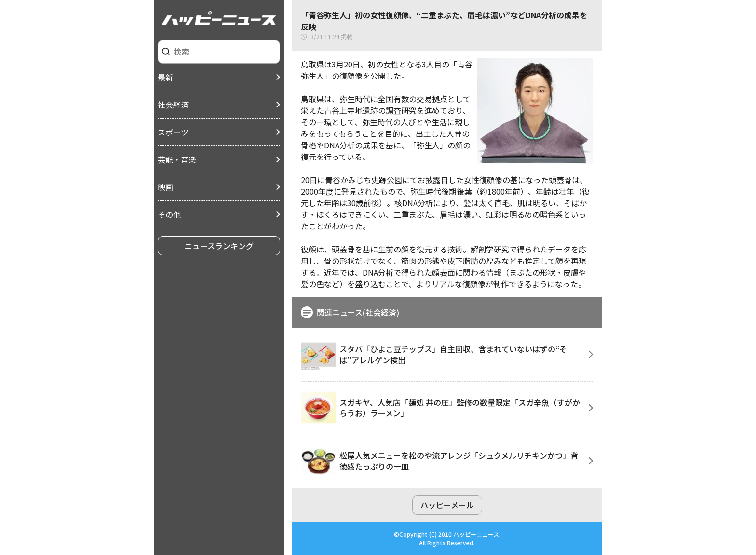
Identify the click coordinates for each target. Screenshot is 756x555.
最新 (165, 77)
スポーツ (173, 132)
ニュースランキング (219, 246)
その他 (169, 214)
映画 (165, 187)
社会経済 (173, 105)
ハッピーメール (447, 505)
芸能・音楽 (177, 159)
